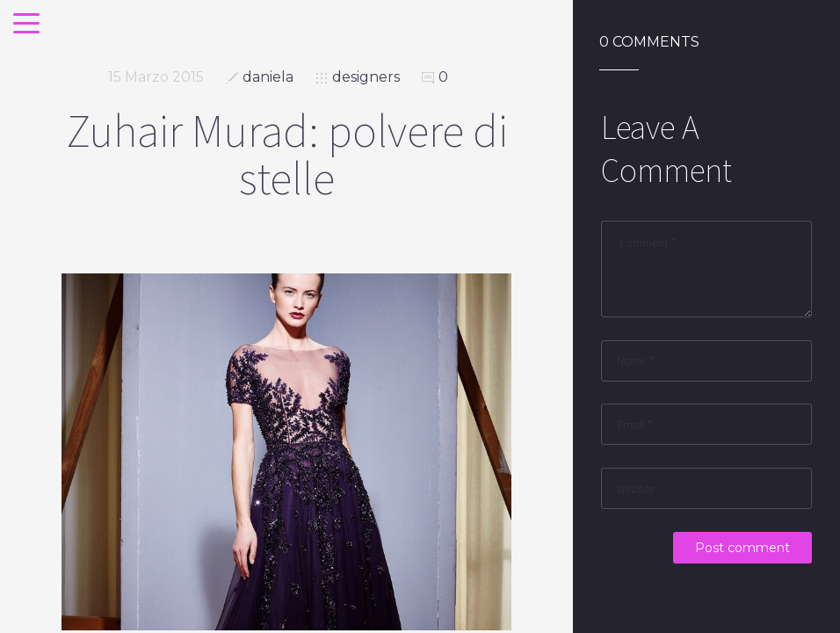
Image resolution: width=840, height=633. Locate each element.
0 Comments (649, 42)
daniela (268, 77)
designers (366, 77)
